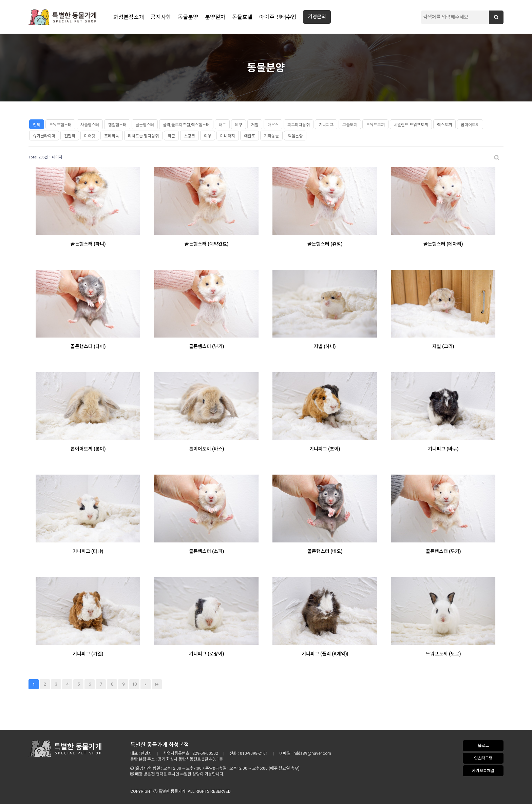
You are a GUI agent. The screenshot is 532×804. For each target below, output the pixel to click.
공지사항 (161, 17)
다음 (146, 684)
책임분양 (295, 136)
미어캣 (90, 136)
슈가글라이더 (44, 136)
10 (134, 684)
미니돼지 (228, 136)
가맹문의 (317, 17)
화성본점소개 (129, 17)
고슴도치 (350, 125)
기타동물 (271, 136)
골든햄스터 (145, 125)
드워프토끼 (375, 125)
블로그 (483, 746)
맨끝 (157, 684)
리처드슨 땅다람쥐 (143, 136)
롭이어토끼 (470, 125)
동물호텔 (242, 17)
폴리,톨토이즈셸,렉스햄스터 (186, 125)
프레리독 (112, 136)
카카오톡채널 (483, 771)
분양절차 (215, 17)
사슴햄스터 (90, 125)
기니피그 (326, 125)
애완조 (250, 136)
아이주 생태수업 (278, 17)
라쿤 (171, 136)
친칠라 (70, 136)
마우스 (273, 125)
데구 (239, 125)
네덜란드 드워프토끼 (411, 125)
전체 (37, 125)
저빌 (255, 125)
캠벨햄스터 (117, 125)
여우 (208, 136)
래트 (222, 125)
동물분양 (188, 17)
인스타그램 (483, 758)
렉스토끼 (444, 125)
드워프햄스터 (60, 125)
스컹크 (189, 136)
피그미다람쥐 (299, 125)
